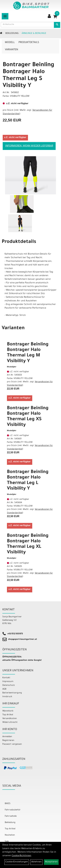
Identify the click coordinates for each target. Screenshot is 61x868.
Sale (7, 841)
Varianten (11, 50)
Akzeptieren (51, 862)
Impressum (8, 682)
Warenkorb (8, 711)
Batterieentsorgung (12, 693)
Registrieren (8, 741)
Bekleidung (12, 34)
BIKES (8, 804)
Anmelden (7, 737)
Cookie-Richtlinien (21, 856)
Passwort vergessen (12, 744)
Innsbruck (7, 697)
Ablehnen (36, 862)
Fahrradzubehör (13, 810)
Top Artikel (8, 715)
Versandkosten (10, 719)
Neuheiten (10, 835)
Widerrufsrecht (10, 722)
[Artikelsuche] (57, 25)
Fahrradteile (11, 816)
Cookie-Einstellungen (17, 862)
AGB (4, 689)
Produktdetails (29, 43)
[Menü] (5, 16)
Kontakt (6, 678)
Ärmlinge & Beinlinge (34, 34)
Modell (10, 43)
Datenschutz (9, 685)
